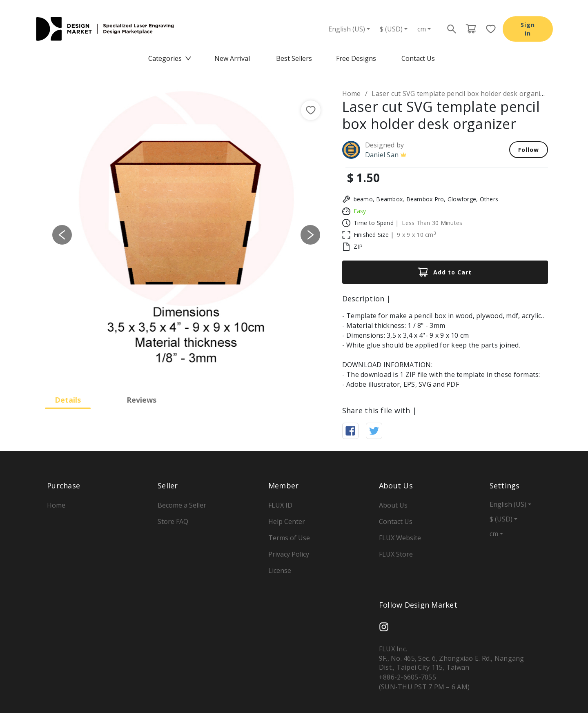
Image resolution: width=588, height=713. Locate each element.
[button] (62, 235)
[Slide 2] (171, 369)
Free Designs (356, 58)
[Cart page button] (471, 29)
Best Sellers (294, 58)
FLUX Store (396, 554)
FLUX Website (400, 538)
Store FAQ (173, 521)
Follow (529, 150)
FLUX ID (280, 505)
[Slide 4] (201, 369)
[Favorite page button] (488, 29)
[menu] (294, 59)
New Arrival (232, 58)
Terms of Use (289, 538)
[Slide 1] (157, 369)
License (280, 570)
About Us (393, 505)
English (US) (347, 29)
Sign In (528, 29)
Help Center (287, 521)
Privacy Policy (289, 554)
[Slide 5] (216, 369)
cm (422, 29)
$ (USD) (391, 29)
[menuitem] (170, 59)
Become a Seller (182, 505)
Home (352, 94)
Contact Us (418, 58)
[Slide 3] (186, 369)
